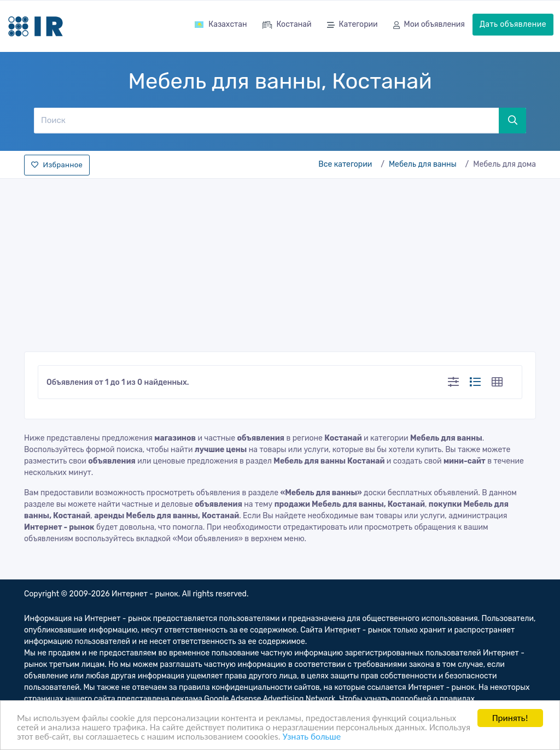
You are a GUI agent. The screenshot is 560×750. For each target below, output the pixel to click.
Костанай (287, 25)
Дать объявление (513, 24)
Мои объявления (429, 25)
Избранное (57, 165)
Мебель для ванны (423, 164)
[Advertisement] (280, 262)
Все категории (345, 164)
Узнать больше (312, 737)
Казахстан (220, 24)
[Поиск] (266, 120)
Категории (352, 25)
